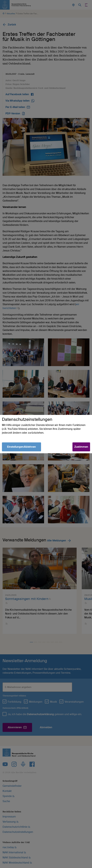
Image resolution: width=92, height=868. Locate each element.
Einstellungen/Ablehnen (21, 447)
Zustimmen (81, 447)
